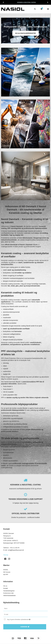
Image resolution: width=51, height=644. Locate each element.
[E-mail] (25, 614)
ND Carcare (7, 572)
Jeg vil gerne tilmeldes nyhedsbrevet (23, 619)
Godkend (24, 627)
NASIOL (6, 570)
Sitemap (6, 555)
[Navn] (25, 609)
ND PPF (6, 575)
